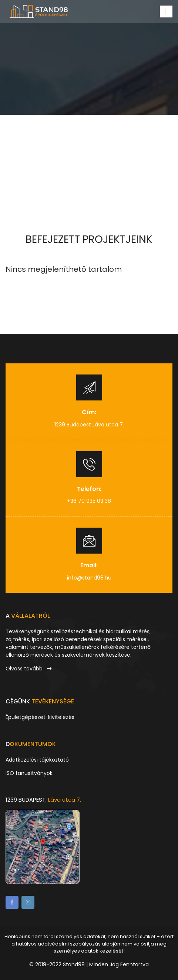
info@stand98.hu (89, 578)
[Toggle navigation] (166, 11)
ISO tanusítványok (29, 773)
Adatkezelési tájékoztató (37, 760)
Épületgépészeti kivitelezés (40, 717)
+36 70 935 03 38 (89, 501)
